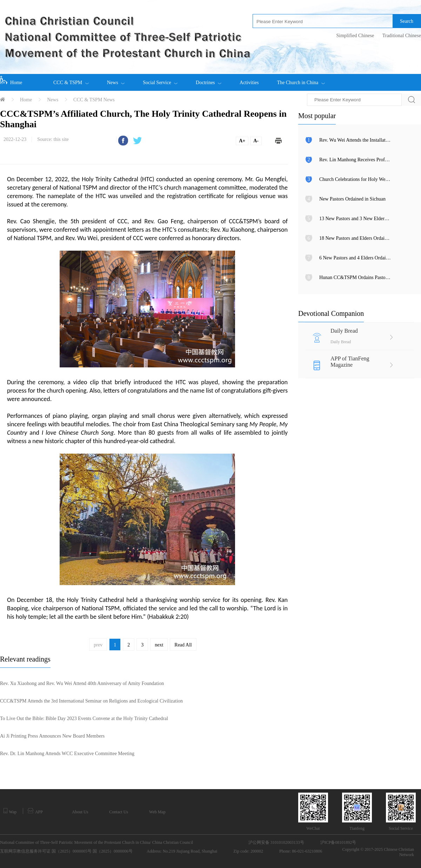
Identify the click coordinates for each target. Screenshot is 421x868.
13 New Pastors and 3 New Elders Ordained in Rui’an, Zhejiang (355, 219)
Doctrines (209, 80)
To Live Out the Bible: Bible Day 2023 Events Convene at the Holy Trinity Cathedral (84, 718)
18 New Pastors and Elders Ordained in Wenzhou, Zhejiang (355, 238)
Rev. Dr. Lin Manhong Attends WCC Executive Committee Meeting (67, 754)
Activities (249, 83)
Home (11, 80)
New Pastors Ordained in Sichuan (352, 199)
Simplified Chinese (355, 36)
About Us (80, 812)
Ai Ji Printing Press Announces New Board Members (52, 736)
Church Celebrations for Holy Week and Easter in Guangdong (355, 179)
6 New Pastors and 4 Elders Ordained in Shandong (355, 258)
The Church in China (301, 80)
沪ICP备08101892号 (338, 842)
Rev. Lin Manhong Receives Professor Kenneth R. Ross (355, 160)
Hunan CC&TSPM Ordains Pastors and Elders (355, 277)
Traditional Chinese (402, 36)
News (116, 80)
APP (35, 811)
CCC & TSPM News (94, 100)
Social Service (160, 80)
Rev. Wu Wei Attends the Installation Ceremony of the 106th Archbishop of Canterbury (355, 140)
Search (407, 21)
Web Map (157, 812)
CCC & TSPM (71, 80)
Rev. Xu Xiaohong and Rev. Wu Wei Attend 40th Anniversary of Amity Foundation (82, 683)
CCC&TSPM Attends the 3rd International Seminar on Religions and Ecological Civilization (91, 701)
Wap (10, 811)
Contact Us (119, 812)
